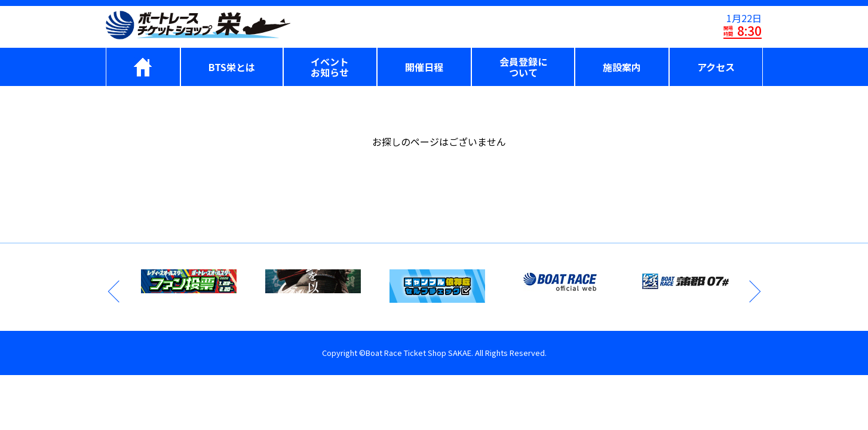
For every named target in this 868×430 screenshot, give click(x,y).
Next (754, 291)
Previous (115, 291)
